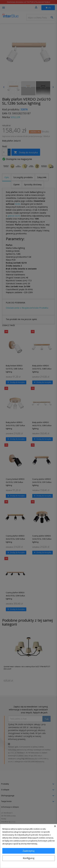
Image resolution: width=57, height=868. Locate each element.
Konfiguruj (29, 858)
